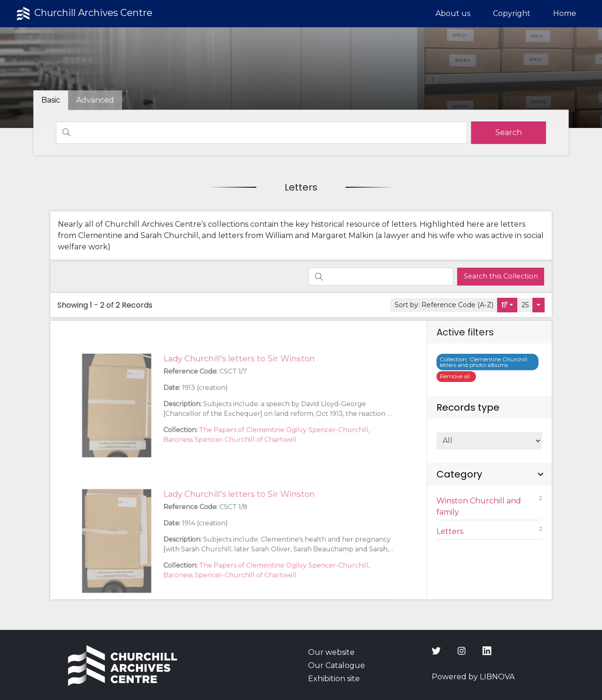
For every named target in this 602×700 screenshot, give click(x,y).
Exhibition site (334, 679)
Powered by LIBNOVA (473, 677)
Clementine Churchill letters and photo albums (483, 362)
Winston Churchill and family (490, 505)
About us (453, 13)
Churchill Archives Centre (83, 14)
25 (525, 305)
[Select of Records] (490, 441)
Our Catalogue (337, 665)
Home (565, 13)
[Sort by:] (507, 305)
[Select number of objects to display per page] (539, 305)
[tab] (98, 100)
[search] (505, 132)
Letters (490, 530)
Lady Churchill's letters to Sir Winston (239, 382)
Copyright (512, 13)
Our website (331, 652)
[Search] (262, 132)
